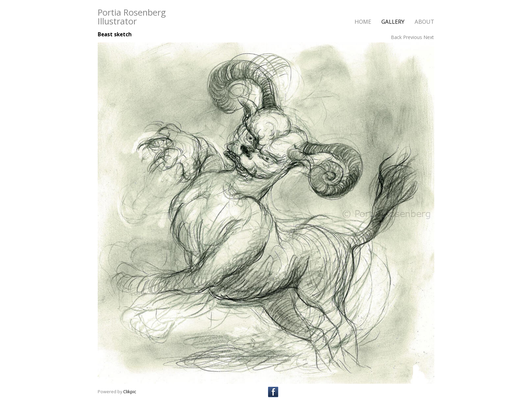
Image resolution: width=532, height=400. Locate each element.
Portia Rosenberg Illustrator (132, 17)
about (424, 22)
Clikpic (130, 392)
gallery (393, 22)
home (363, 22)
